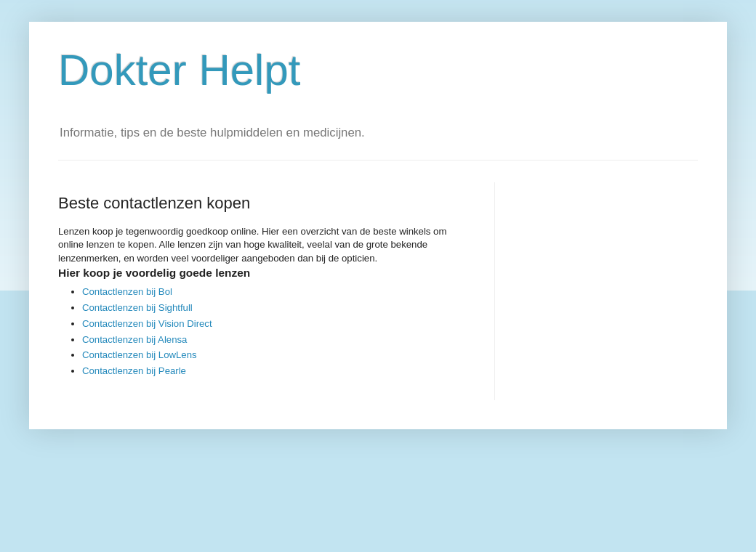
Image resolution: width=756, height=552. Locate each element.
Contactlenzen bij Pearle (134, 371)
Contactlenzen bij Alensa (134, 340)
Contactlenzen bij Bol (127, 292)
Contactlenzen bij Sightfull (137, 308)
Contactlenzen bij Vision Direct (147, 324)
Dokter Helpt (179, 70)
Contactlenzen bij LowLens (140, 355)
